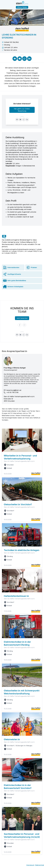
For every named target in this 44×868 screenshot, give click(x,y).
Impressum (30, 865)
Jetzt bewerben (22, 318)
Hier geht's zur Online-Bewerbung (22, 110)
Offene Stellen (22, 7)
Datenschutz (40, 865)
